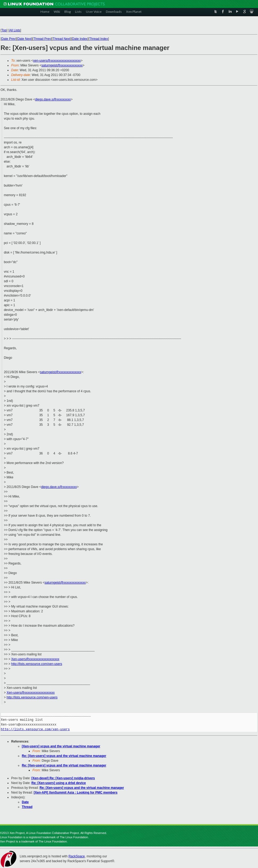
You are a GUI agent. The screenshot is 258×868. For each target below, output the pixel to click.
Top (4, 30)
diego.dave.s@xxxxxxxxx (53, 99)
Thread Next (61, 39)
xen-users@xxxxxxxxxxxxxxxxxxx (57, 61)
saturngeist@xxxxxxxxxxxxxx (62, 65)
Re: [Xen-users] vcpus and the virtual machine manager (64, 756)
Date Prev (8, 39)
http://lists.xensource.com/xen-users (37, 664)
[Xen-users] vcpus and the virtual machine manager (61, 746)
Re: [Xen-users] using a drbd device (59, 783)
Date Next (24, 39)
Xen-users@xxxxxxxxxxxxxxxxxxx (35, 659)
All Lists (15, 30)
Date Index (80, 39)
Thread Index (99, 39)
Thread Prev (42, 39)
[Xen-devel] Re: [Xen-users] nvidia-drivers (63, 778)
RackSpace (76, 856)
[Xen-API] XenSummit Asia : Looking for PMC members (76, 793)
